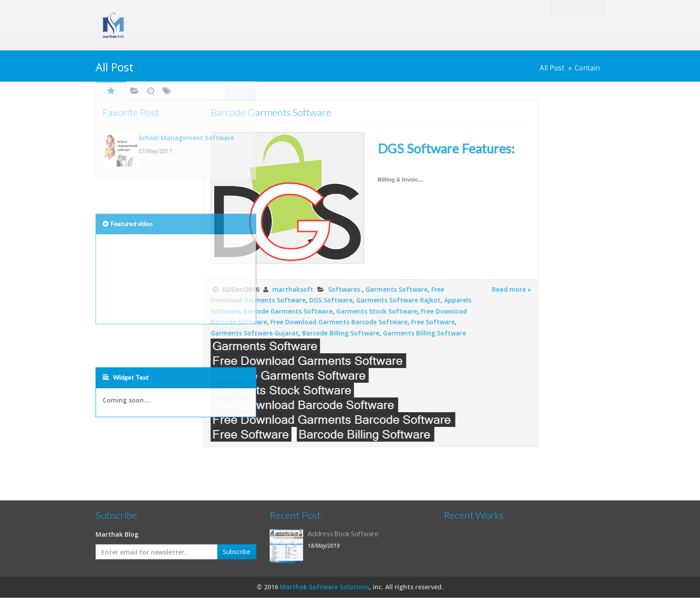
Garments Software (321, 289)
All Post (552, 68)
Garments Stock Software (301, 311)
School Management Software (186, 102)
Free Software (357, 322)
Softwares (269, 289)
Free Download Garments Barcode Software (263, 322)
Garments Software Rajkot (323, 300)
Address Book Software (343, 534)
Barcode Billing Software (265, 333)
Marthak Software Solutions (325, 587)
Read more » (436, 289)
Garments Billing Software (349, 333)
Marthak (212, 17)
